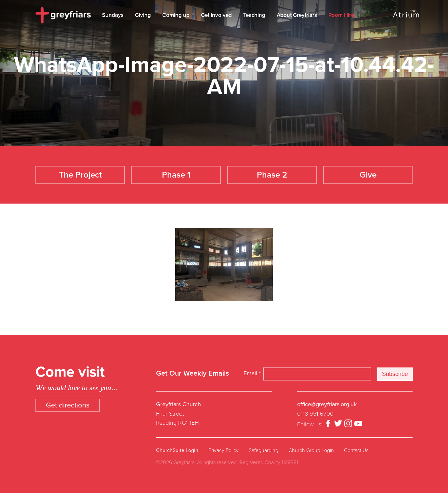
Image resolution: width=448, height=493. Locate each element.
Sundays (113, 15)
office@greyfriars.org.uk (327, 404)
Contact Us (356, 450)
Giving (143, 15)
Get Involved (216, 15)
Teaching (254, 15)
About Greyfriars (297, 15)
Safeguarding (264, 450)
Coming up (176, 15)
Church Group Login (311, 450)
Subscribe (395, 374)
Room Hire (341, 15)
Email (252, 373)
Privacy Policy (224, 450)
